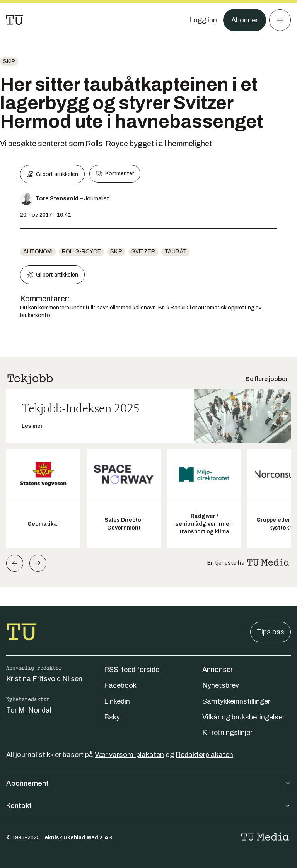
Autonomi (38, 252)
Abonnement (148, 783)
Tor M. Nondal (29, 710)
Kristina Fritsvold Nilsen (44, 679)
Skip (9, 61)
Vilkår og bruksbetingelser (243, 717)
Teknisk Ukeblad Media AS (77, 838)
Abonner (245, 20)
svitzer (143, 252)
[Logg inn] (203, 20)
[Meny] (280, 20)
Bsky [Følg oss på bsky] (112, 717)
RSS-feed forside (132, 670)
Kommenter (115, 174)
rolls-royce (81, 252)
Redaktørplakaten (204, 755)
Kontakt (148, 806)
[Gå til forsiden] (15, 20)
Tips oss (271, 632)
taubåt (176, 252)
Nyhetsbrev (221, 685)
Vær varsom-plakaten (129, 755)
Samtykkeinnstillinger (236, 701)
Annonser (218, 670)
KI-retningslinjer (227, 733)
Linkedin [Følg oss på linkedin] (117, 701)
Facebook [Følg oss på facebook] (120, 685)
